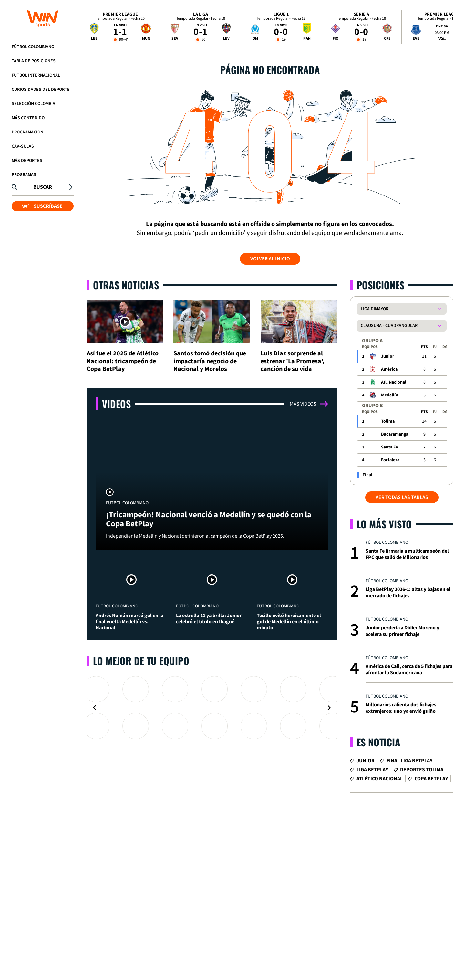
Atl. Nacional (394, 382)
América (389, 369)
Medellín (390, 395)
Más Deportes (27, 161)
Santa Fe (389, 447)
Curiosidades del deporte (41, 90)
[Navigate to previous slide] (95, 708)
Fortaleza (390, 460)
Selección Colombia (33, 104)
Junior (388, 356)
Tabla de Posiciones (34, 61)
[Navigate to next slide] (329, 708)
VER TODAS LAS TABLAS (402, 497)
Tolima (388, 421)
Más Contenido (28, 118)
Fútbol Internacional (36, 75)
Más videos (309, 404)
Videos (116, 404)
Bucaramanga (395, 434)
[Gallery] (212, 708)
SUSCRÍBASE (42, 206)
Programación (27, 132)
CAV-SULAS (23, 146)
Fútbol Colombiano (33, 47)
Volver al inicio (270, 259)
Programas (24, 175)
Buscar (43, 187)
